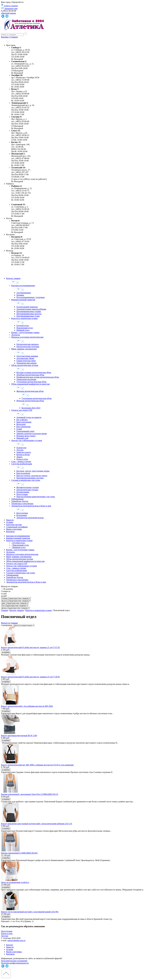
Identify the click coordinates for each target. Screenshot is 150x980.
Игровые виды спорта (26, 436)
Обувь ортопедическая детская (25, 365)
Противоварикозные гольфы (29, 311)
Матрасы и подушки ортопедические (27, 337)
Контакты (10, 531)
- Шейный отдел (18, 547)
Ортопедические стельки (27, 490)
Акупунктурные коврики (27, 356)
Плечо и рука (22, 459)
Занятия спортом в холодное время (32, 434)
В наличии (8, 589)
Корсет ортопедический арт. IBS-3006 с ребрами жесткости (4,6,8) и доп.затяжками (37, 765)
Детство (20, 450)
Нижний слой (22, 438)
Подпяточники (23, 492)
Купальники (22, 515)
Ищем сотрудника (14, 529)
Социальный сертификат (17, 527)
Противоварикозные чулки (28, 316)
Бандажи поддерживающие (23, 286)
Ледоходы (16, 335)
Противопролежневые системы (30, 478)
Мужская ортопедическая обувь (30, 401)
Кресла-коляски (23, 473)
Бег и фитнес (22, 420)
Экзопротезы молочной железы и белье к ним (31, 506)
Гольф (19, 429)
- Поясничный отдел (20, 545)
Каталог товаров (13, 278)
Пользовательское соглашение (14, 961)
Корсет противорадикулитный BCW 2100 (19, 736)
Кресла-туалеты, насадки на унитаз (32, 476)
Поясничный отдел (25, 328)
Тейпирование (17, 499)
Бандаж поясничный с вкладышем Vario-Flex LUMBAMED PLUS (30, 794)
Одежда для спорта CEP (22, 410)
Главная (4, 610)
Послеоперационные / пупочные (31, 297)
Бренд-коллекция (24, 422)
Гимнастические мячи (26, 361)
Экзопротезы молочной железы (30, 518)
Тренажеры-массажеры (26, 363)
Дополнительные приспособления (31, 309)
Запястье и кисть (24, 452)
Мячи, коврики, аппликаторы (24, 349)
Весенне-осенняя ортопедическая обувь (34, 372)
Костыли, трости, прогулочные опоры (33, 471)
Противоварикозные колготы (29, 314)
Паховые (20, 295)
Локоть (19, 457)
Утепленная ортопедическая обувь (31, 382)
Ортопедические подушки (28, 347)
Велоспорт (21, 424)
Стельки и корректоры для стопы (26, 480)
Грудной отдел (23, 326)
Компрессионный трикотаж (23, 300)
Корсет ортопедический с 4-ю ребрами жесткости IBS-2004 (27, 706)
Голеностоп (21, 448)
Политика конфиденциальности (15, 963)
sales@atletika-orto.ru (16, 940)
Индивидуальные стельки (28, 487)
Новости (10, 520)
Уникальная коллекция (26, 379)
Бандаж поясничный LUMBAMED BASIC (19, 853)
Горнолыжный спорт (25, 431)
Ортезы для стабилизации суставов (27, 440)
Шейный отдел (23, 330)
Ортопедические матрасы (27, 344)
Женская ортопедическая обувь (30, 391)
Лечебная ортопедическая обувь (30, 375)
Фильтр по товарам (9, 623)
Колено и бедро (23, 455)
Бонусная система (14, 525)
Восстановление (24, 427)
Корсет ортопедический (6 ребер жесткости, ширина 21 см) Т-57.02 (30, 647)
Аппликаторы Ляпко (25, 358)
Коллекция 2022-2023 (31, 408)
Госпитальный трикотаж (27, 307)
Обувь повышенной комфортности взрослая (30, 384)
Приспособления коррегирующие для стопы (36, 497)
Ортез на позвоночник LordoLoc (15, 882)
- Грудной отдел (18, 543)
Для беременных (24, 293)
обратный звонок (8, 13)
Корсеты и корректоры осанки (24, 318)
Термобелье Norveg (20, 501)
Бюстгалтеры (22, 513)
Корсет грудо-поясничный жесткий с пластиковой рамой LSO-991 (30, 912)
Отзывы (10, 522)
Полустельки (22, 494)
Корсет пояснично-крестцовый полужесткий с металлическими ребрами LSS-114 (37, 824)
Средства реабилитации (22, 464)
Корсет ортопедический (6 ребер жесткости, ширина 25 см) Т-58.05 (30, 677)
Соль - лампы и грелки (21, 461)
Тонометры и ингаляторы (22, 504)
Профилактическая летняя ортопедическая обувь (38, 377)
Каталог (10, 945)
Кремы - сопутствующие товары (25, 332)
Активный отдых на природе (29, 417)
